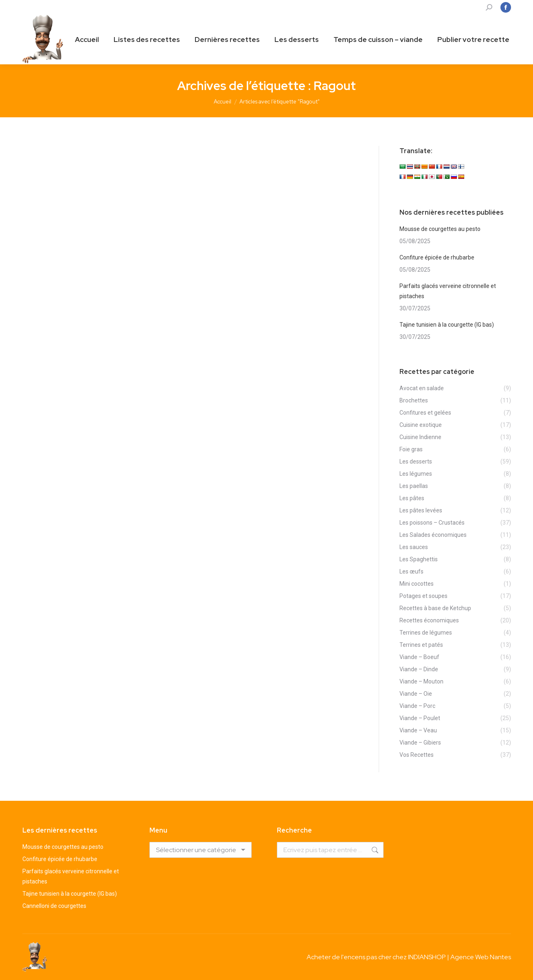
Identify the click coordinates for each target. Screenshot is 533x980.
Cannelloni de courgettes (54, 906)
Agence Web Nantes (481, 957)
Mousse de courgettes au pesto (440, 229)
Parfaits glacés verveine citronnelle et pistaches (448, 291)
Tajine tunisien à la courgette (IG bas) (447, 325)
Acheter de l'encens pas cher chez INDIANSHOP (376, 957)
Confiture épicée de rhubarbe (437, 257)
